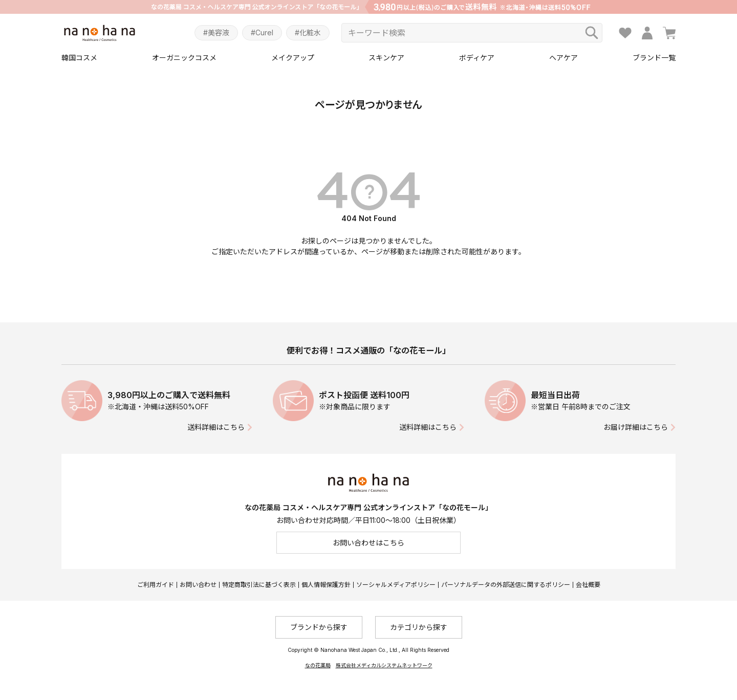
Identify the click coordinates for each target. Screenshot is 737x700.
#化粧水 (308, 32)
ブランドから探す (319, 627)
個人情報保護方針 (326, 585)
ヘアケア (563, 58)
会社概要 (588, 585)
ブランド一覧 (654, 58)
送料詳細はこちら (216, 427)
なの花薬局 (318, 665)
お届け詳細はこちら (636, 427)
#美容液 (216, 32)
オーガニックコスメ (184, 58)
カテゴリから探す (419, 627)
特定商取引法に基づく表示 (259, 585)
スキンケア (386, 58)
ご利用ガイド (156, 585)
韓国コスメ (79, 58)
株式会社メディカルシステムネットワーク (384, 665)
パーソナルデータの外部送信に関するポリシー (506, 585)
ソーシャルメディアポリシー (396, 585)
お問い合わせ (198, 585)
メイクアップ (293, 58)
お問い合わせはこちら (368, 543)
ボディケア (477, 58)
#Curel (262, 32)
